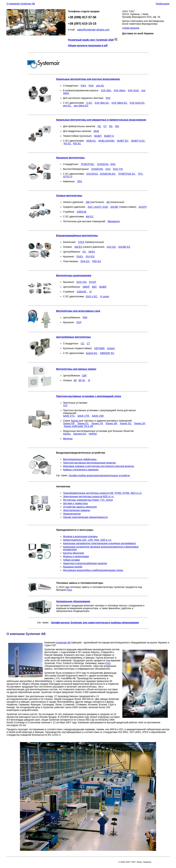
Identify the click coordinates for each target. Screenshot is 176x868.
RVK (91, 86)
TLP (65, 405)
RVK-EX (85, 261)
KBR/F (86, 287)
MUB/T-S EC (138, 141)
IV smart (104, 296)
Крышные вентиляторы (70, 158)
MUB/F (103, 287)
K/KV (83, 86)
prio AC (100, 86)
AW (88, 202)
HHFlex (93, 434)
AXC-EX (111, 247)
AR (108, 202)
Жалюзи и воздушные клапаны (80, 536)
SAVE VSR (98, 416)
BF (75, 380)
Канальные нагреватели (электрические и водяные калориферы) (100, 543)
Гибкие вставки (71, 560)
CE (82, 343)
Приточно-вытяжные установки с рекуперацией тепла (89, 396)
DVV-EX (90, 256)
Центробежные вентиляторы (74, 337)
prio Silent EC (81, 106)
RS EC (67, 143)
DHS (113, 164)
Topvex (75, 421)
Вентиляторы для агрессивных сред (78, 311)
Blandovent (114, 221)
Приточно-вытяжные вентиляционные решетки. (90, 463)
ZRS (80, 181)
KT (105, 126)
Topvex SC (125, 423)
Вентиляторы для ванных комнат (76, 369)
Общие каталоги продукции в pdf (88, 45)
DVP (79, 322)
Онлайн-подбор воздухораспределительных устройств (99, 475)
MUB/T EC (123, 141)
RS (111, 126)
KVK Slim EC (102, 103)
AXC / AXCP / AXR (98, 207)
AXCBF (114, 207)
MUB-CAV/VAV (106, 141)
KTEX (81, 242)
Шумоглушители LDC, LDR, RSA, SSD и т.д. (87, 540)
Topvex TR (97, 423)
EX (84, 252)
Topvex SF (139, 423)
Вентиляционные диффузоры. (80, 459)
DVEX (80, 256)
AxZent (111, 348)
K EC (89, 103)
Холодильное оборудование (73, 601)
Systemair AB (63, 643)
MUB (96, 131)
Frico (69, 590)
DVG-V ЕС (92, 296)
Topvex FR (69, 423)
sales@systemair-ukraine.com (93, 30)
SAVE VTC (69, 416)
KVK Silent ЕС (119, 103)
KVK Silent (120, 90)
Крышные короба (73, 567)
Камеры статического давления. (81, 470)
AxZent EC (92, 353)
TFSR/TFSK (88, 164)
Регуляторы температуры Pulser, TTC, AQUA (88, 500)
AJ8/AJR (82, 292)
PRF (85, 317)
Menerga (68, 439)
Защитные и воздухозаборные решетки (85, 563)
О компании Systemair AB (21, 4)
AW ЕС (90, 217)
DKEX (92, 252)
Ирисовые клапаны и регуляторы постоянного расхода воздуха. (99, 466)
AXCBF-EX (124, 247)
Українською (162, 4)
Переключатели (72, 514)
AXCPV (143, 207)
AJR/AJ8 (81, 212)
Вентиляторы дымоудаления (74, 275)
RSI (117, 126)
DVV (108, 169)
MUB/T (98, 136)
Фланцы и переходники (76, 556)
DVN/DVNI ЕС (108, 174)
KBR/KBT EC (107, 353)
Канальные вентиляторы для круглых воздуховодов (88, 79)
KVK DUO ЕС (137, 103)
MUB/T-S (109, 136)
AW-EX (78, 247)
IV (91, 292)
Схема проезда (131, 28)
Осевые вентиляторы (69, 196)
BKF (94, 287)
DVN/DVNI (97, 169)
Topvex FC (83, 423)
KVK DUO (133, 90)
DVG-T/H (118, 169)
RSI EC (77, 143)
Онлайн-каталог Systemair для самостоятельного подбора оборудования (95, 623)
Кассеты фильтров (73, 553)
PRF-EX (97, 261)
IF (89, 380)
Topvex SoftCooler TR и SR (78, 426)
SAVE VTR (83, 416)
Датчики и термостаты (75, 503)
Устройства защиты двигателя (80, 507)
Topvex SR (111, 423)
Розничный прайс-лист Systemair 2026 (91, 40)
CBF (84, 376)
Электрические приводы (77, 510)
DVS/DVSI (103, 164)
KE (99, 126)
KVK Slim (106, 90)
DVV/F (93, 282)
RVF (108, 98)
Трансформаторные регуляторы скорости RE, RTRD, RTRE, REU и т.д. (103, 493)
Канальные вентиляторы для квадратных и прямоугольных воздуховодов (101, 120)
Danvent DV (80, 434)
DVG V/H (81, 282)
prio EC (67, 106)
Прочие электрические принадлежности (85, 517)
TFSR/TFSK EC (127, 174)
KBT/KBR (99, 348)
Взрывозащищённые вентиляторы (77, 235)
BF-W (82, 380)
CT (88, 343)
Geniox (67, 434)
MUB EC (91, 141)
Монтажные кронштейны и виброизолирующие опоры (93, 570)
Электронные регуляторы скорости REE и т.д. (89, 496)
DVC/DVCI (92, 174)
